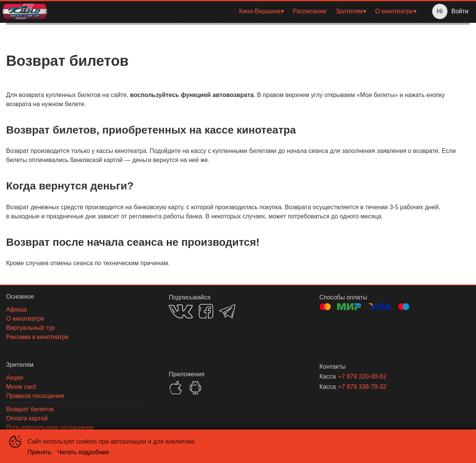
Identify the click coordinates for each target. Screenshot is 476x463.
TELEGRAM (227, 311)
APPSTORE (176, 388)
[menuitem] (261, 11)
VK (181, 311)
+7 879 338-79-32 (362, 387)
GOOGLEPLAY (195, 388)
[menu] (237, 11)
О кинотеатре (394, 11)
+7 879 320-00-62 (362, 376)
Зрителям (349, 11)
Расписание (310, 11)
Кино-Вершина (260, 11)
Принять (39, 452)
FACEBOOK (206, 311)
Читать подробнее (83, 452)
